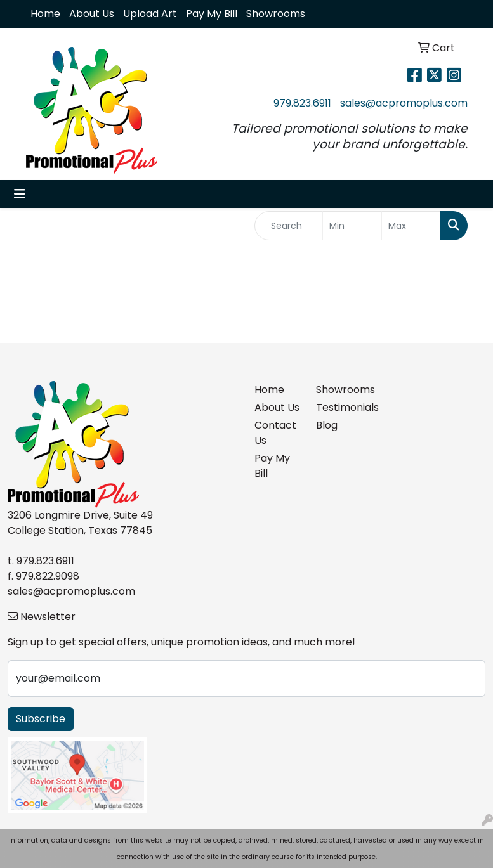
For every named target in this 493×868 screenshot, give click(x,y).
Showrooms (276, 14)
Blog (327, 425)
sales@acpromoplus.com (404, 103)
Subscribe (41, 719)
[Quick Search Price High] (411, 226)
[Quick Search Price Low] (352, 226)
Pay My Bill (212, 14)
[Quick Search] (289, 226)
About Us (92, 14)
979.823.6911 (302, 103)
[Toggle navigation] (20, 194)
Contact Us (275, 433)
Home (45, 14)
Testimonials (339, 407)
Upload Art (150, 14)
